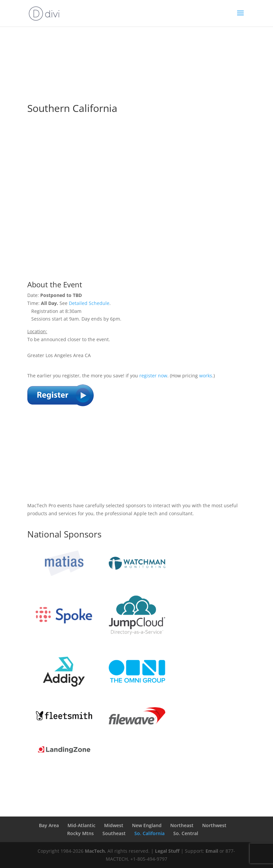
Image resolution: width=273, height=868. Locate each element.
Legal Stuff (167, 851)
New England (147, 825)
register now (153, 376)
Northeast (182, 825)
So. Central (186, 833)
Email (212, 851)
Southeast (114, 833)
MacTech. (95, 851)
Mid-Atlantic (81, 825)
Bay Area (49, 825)
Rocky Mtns (80, 833)
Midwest (114, 825)
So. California (149, 833)
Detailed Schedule (89, 303)
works (206, 376)
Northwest (214, 825)
